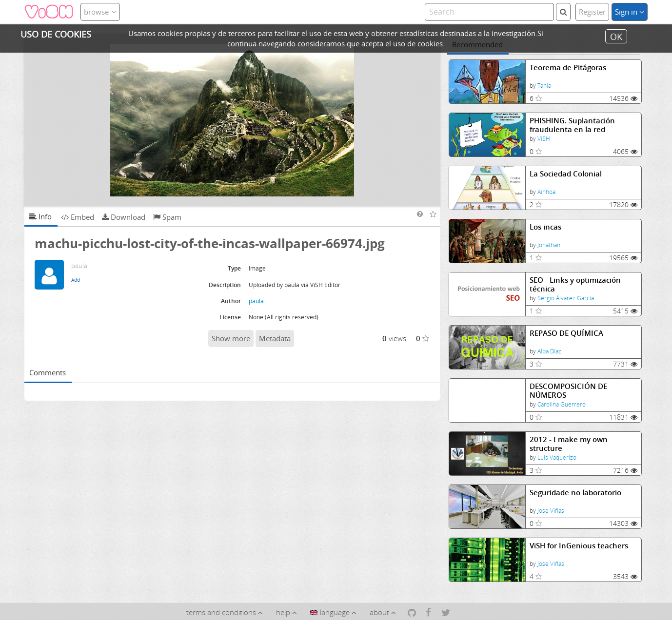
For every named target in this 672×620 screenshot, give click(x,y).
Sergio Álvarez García (566, 298)
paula (256, 301)
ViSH (544, 139)
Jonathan (549, 245)
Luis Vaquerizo (557, 457)
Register (592, 12)
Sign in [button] (630, 12)
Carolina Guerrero (562, 404)
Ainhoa (546, 192)
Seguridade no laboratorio (575, 493)
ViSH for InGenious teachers (579, 546)
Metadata (275, 338)
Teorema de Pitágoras (568, 68)
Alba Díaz (549, 351)
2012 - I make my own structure (569, 444)
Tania (544, 86)
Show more (231, 338)
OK (616, 36)
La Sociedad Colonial (566, 174)
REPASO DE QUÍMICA (566, 333)
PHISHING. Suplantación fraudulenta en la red (572, 125)
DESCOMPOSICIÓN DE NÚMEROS (568, 391)
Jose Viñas (551, 511)
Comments (48, 372)
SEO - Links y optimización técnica (575, 284)
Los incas (545, 227)
